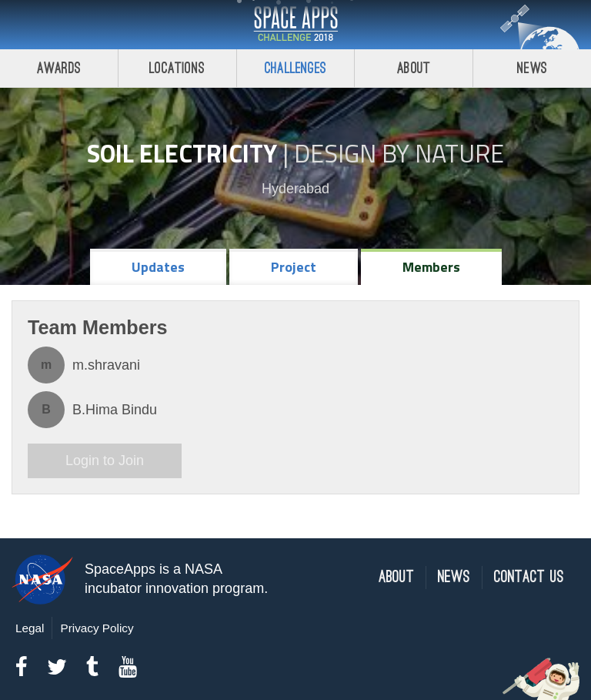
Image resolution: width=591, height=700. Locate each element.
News (532, 68)
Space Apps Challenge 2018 (295, 25)
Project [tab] (294, 267)
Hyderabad (295, 189)
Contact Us (529, 577)
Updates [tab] (158, 267)
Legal (30, 628)
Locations (177, 68)
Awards (59, 68)
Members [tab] (431, 267)
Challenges (295, 68)
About (414, 68)
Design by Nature (399, 153)
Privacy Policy (97, 628)
